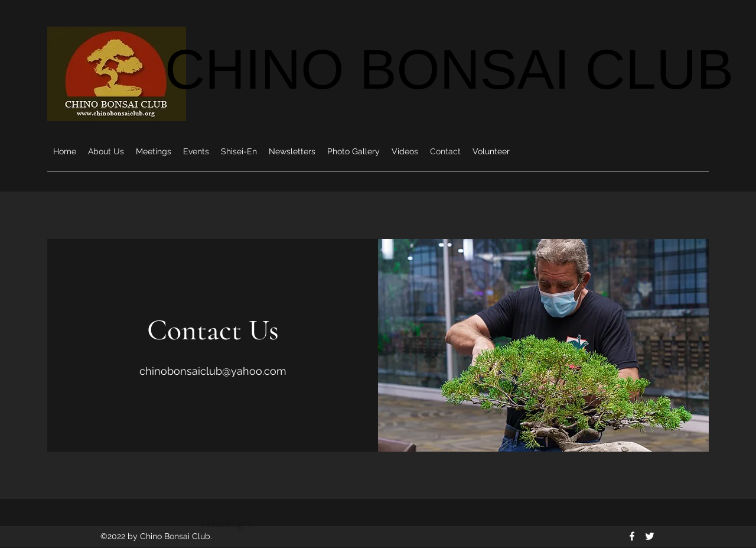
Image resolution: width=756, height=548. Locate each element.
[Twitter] (650, 536)
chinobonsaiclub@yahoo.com (213, 371)
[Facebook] (632, 536)
